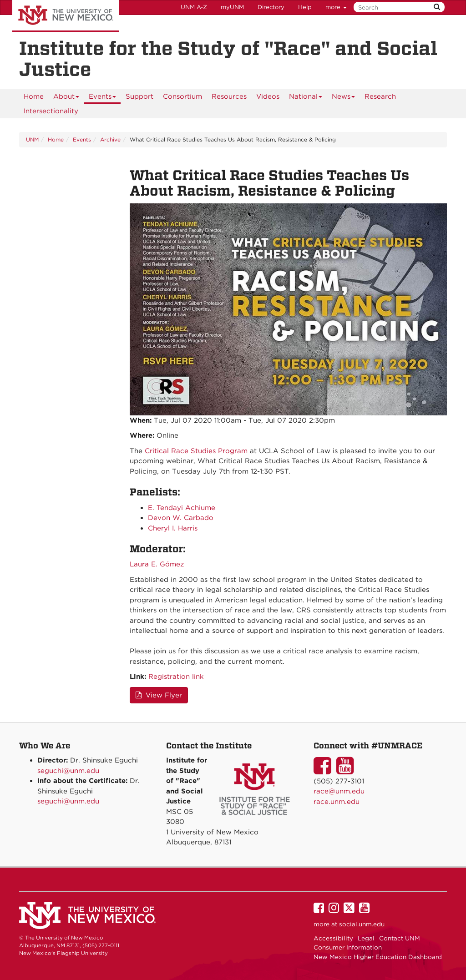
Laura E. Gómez (157, 564)
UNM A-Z (194, 7)
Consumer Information (348, 947)
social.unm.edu (362, 924)
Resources (229, 96)
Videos (268, 96)
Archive (110, 139)
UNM (32, 139)
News (344, 98)
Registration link (176, 677)
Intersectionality (51, 111)
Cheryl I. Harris (173, 528)
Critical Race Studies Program (196, 451)
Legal (366, 938)
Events (103, 98)
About (66, 98)
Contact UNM (400, 938)
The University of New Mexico (66, 16)
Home (34, 96)
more (336, 7)
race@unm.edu (339, 791)
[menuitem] (34, 96)
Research (380, 96)
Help (305, 7)
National (306, 98)
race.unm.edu (337, 802)
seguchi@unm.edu (68, 771)
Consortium (182, 96)
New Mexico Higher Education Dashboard (378, 957)
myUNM (232, 7)
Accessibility (333, 938)
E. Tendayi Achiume (182, 508)
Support (139, 96)
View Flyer (159, 695)
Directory (271, 7)
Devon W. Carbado (181, 518)
